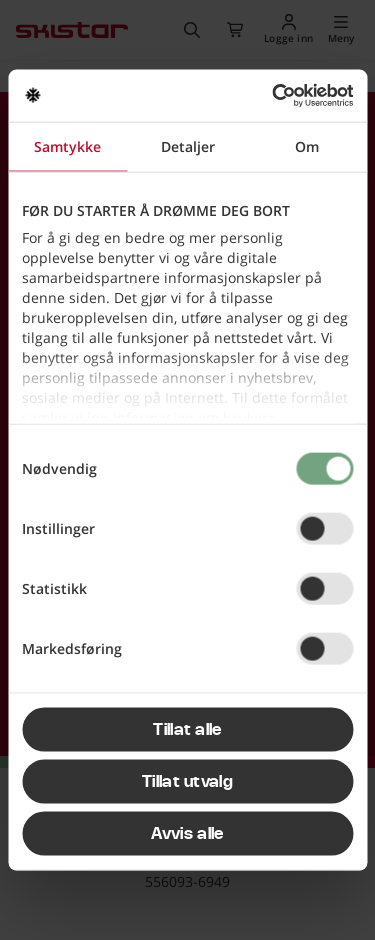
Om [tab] (307, 145)
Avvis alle (187, 833)
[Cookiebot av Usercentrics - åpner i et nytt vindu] (268, 96)
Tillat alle (187, 729)
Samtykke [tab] (67, 145)
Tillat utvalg (187, 781)
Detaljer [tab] (188, 145)
